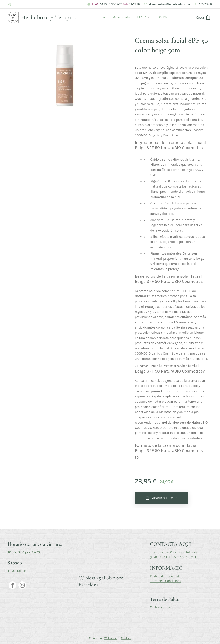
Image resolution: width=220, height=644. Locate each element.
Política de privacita (164, 576)
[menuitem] (147, 17)
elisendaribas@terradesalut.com (169, 4)
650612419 (206, 4)
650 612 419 (187, 557)
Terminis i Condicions (166, 581)
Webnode (110, 638)
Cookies (126, 638)
